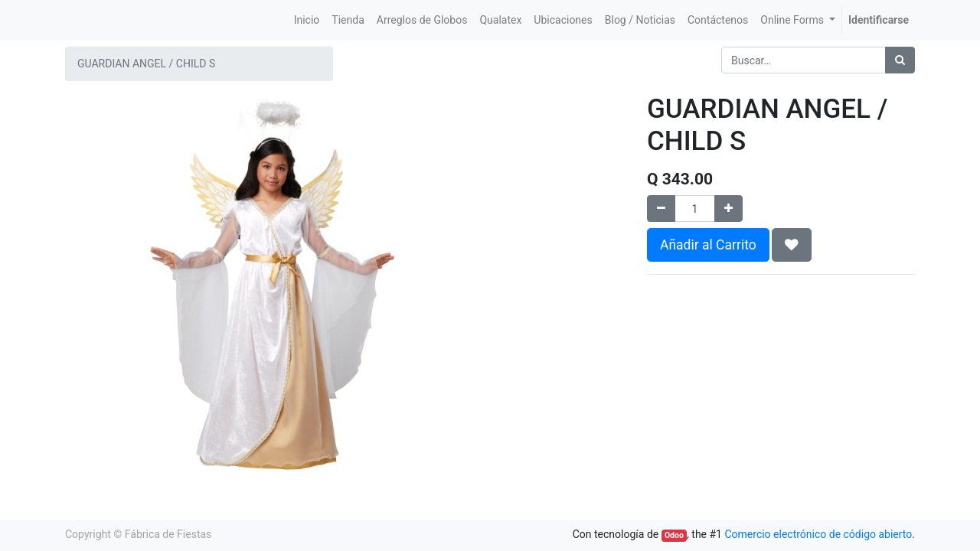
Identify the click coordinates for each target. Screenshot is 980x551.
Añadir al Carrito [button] (708, 245)
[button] (792, 245)
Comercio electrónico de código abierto (818, 534)
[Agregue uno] (728, 209)
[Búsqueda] (900, 60)
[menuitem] (307, 20)
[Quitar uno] (661, 209)
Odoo (674, 535)
